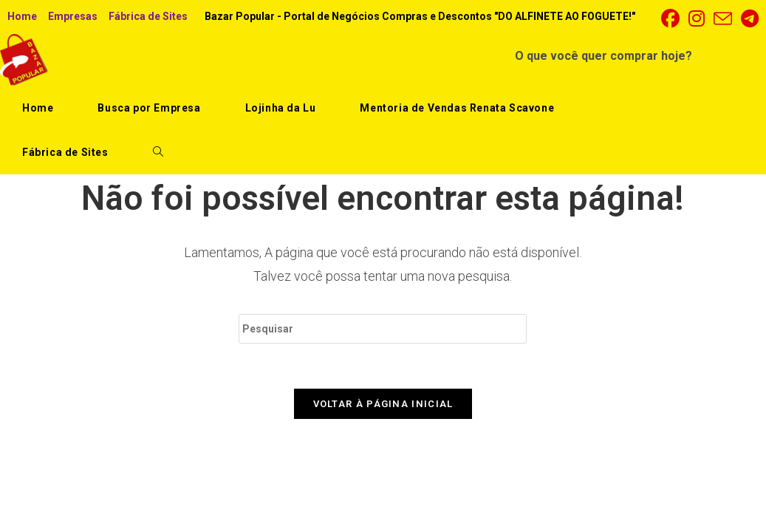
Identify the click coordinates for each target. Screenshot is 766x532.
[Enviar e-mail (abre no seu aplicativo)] (723, 19)
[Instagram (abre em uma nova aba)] (697, 19)
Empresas (73, 16)
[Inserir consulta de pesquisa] (383, 329)
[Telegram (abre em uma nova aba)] (748, 19)
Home (22, 16)
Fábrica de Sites (148, 16)
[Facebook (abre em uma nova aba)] (670, 19)
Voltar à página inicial (383, 404)
